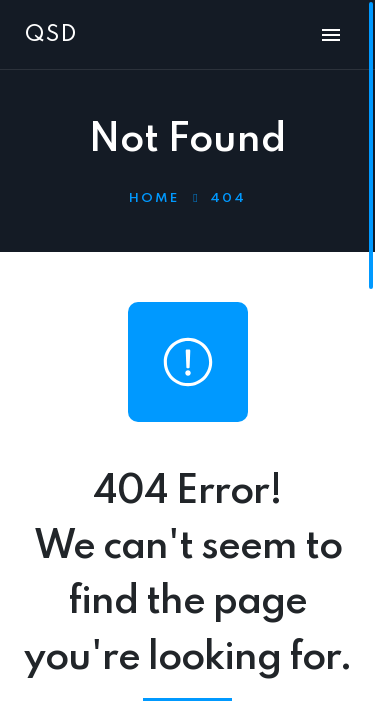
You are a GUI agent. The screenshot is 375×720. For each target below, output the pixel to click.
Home (154, 198)
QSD (51, 35)
